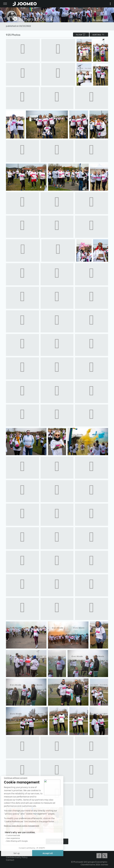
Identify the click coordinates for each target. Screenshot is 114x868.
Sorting (99, 35)
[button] (8, 853)
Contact (10, 860)
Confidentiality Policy (17, 857)
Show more (57, 841)
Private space (100, 20)
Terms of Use (12, 854)
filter (81, 35)
